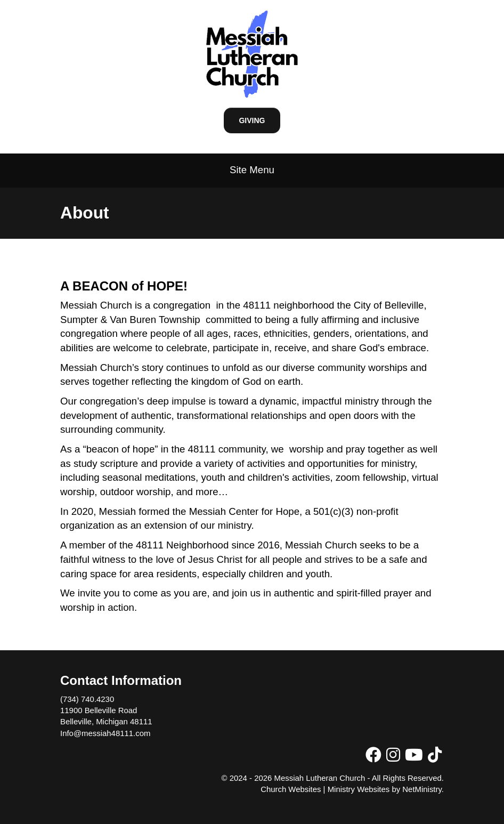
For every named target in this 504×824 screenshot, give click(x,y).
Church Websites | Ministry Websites (326, 789)
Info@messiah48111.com (105, 733)
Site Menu (252, 170)
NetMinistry (422, 789)
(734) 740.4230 (87, 699)
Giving (252, 120)
